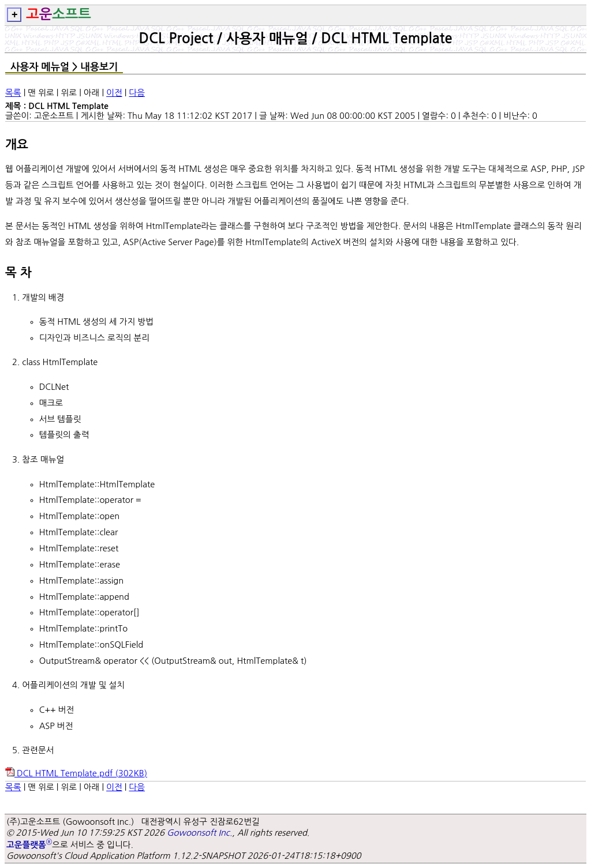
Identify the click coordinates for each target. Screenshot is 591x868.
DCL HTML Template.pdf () (76, 773)
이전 (114, 93)
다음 (137, 93)
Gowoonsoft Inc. (199, 833)
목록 (13, 93)
